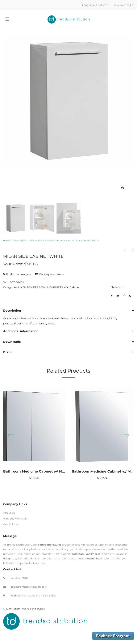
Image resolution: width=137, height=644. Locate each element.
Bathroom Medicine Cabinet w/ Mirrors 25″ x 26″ (45, 471)
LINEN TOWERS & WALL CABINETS (46, 241)
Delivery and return (49, 274)
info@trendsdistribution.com (29, 587)
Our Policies (11, 524)
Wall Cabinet (72, 287)
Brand (8, 352)
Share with (117, 287)
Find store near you (17, 274)
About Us (9, 513)
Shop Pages (19, 241)
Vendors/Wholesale (15, 519)
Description (12, 311)
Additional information (21, 331)
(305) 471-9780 (20, 578)
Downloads (12, 342)
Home (6, 241)
